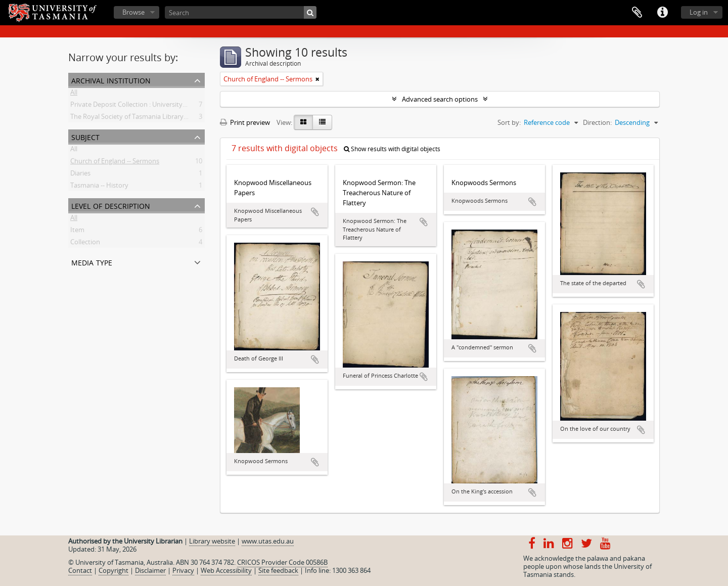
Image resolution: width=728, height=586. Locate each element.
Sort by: (509, 122)
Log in (699, 12)
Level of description (111, 205)
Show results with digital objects (392, 149)
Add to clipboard (315, 212)
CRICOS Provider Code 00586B (282, 562)
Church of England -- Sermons (115, 163)
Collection (85, 244)
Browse (133, 12)
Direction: (597, 122)
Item (77, 232)
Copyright (113, 570)
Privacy (183, 570)
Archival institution (111, 80)
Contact (80, 570)
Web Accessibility (226, 570)
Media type (92, 262)
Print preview (245, 122)
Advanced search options (440, 99)
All (74, 94)
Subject (85, 136)
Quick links (662, 13)
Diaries (80, 175)
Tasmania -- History (99, 187)
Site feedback (278, 570)
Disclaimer (150, 570)
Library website (212, 541)
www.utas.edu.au (268, 541)
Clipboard (637, 13)
